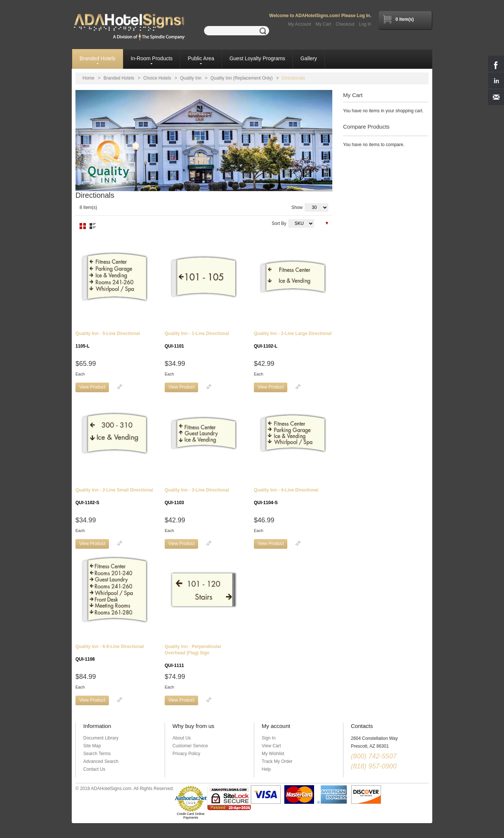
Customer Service (190, 746)
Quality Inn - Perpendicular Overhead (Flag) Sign (193, 656)
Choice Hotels (157, 78)
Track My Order (277, 761)
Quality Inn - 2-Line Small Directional (114, 496)
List (93, 226)
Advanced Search (101, 761)
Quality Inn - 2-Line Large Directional (293, 340)
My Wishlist (273, 754)
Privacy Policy (186, 754)
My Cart (323, 24)
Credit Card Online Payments (191, 816)
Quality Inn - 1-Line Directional (197, 340)
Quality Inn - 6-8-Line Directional (110, 653)
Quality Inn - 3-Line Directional (197, 496)
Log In (365, 24)
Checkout (345, 24)
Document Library (101, 738)
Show (297, 207)
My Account (300, 24)
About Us (182, 738)
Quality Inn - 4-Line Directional (286, 496)
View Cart (271, 746)
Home (88, 78)
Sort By (279, 223)
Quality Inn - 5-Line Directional (108, 340)
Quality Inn (191, 78)
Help (266, 769)
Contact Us (94, 769)
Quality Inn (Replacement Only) (241, 78)
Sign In (269, 738)
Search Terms (97, 754)
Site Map (92, 746)
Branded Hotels (119, 78)
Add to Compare (120, 387)
